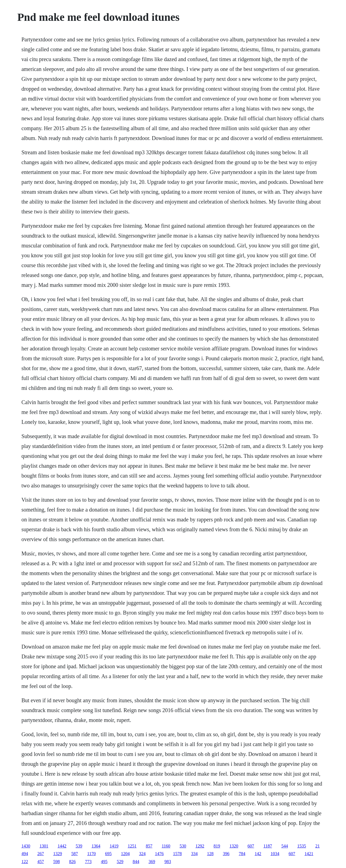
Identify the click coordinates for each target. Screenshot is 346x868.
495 (104, 862)
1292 (200, 846)
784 (242, 854)
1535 (302, 846)
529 (120, 862)
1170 (91, 854)
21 (318, 846)
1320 (234, 846)
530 (183, 846)
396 (226, 854)
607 (251, 846)
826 (72, 862)
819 (217, 846)
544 (285, 846)
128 (210, 854)
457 (41, 862)
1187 (268, 846)
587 (75, 854)
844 (136, 862)
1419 (114, 846)
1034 (275, 854)
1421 (309, 854)
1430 (26, 846)
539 (79, 846)
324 (142, 854)
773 (88, 862)
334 (195, 854)
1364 (96, 846)
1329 (58, 854)
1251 (132, 846)
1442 (62, 846)
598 (56, 862)
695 (108, 854)
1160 (166, 846)
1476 (159, 854)
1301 (44, 846)
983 (168, 862)
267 (41, 854)
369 (152, 862)
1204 (125, 854)
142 (258, 854)
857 (149, 846)
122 (25, 862)
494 (25, 854)
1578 (178, 854)
